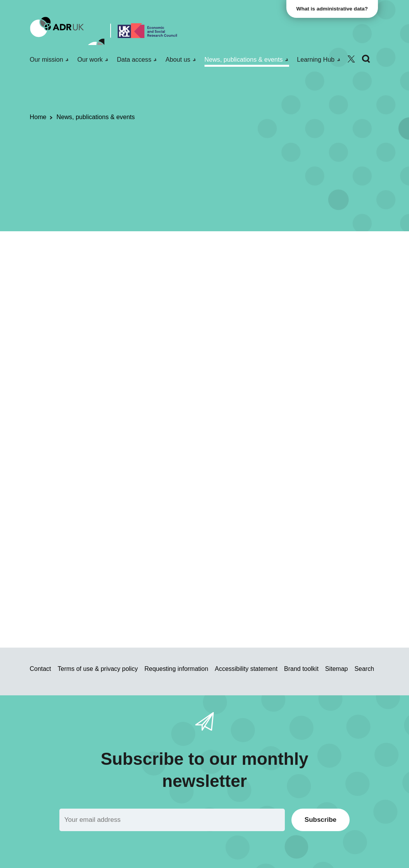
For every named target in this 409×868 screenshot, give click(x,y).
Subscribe (321, 820)
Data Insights (108, 274)
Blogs (77, 274)
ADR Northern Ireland (162, 274)
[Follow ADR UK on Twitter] (351, 59)
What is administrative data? (334, 9)
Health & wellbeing (225, 274)
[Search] (366, 59)
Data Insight (82, 310)
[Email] (172, 820)
